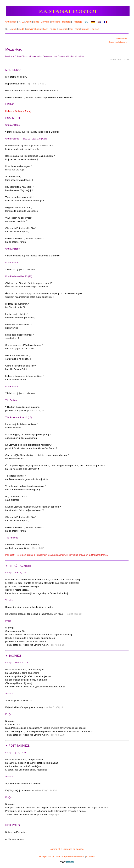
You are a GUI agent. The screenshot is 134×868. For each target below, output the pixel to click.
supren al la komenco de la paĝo (67, 849)
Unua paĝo (11, 22)
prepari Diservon (91, 29)
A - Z (21, 22)
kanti (46, 29)
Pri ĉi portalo (45, 856)
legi (71, 29)
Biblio (36, 22)
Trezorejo (77, 22)
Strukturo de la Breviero (118, 42)
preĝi (14, 29)
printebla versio (121, 38)
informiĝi (63, 29)
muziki (53, 29)
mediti (21, 29)
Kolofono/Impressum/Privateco (69, 856)
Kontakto (91, 856)
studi (77, 29)
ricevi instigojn (34, 29)
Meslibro (56, 22)
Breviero (45, 22)
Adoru (29, 22)
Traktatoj (66, 22)
